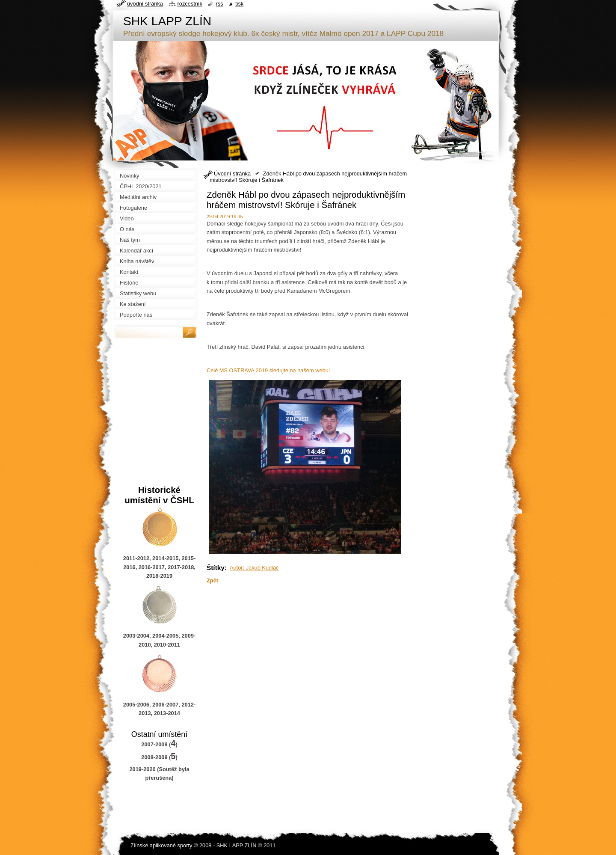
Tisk (239, 4)
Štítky (216, 568)
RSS (219, 4)
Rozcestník (190, 4)
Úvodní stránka (232, 174)
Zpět (212, 580)
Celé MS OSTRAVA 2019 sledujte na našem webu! (268, 370)
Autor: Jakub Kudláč (254, 568)
